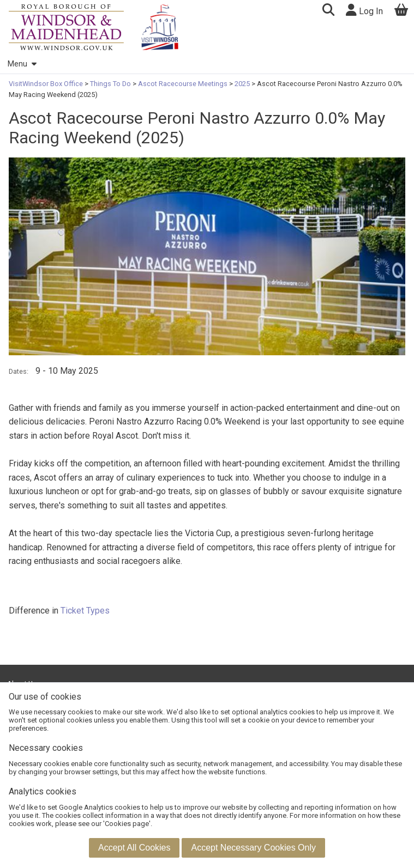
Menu (22, 64)
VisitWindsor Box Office (47, 84)
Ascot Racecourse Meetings (183, 84)
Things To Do (110, 84)
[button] (328, 11)
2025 (242, 84)
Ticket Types (85, 611)
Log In (364, 10)
